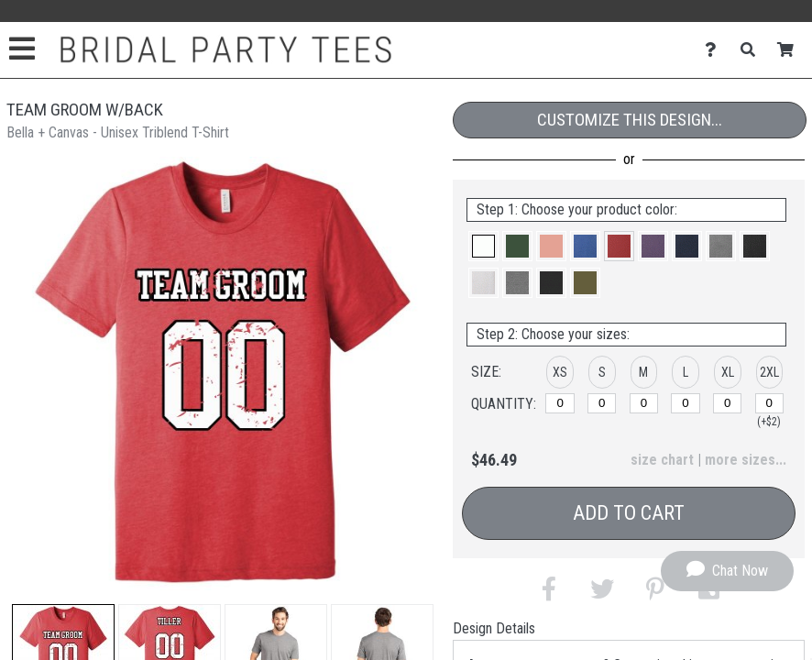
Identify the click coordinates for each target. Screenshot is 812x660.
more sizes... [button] (746, 460)
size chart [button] (662, 460)
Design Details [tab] (494, 628)
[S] (602, 403)
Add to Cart (629, 513)
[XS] (560, 403)
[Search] (753, 50)
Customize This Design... (630, 120)
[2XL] (769, 403)
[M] (644, 403)
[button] (483, 246)
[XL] (727, 403)
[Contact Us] (715, 50)
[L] (685, 403)
